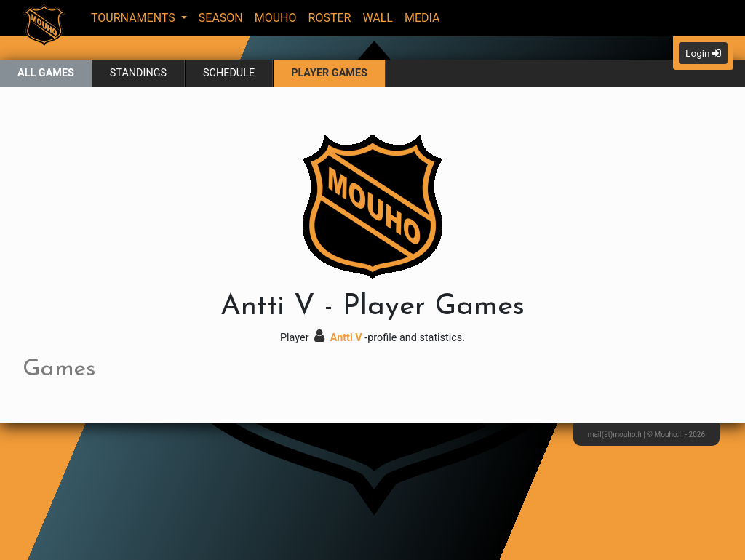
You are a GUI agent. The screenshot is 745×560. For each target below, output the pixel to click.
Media (422, 18)
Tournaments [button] (135, 18)
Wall (378, 18)
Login (703, 53)
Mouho (276, 18)
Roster (330, 18)
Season (221, 18)
